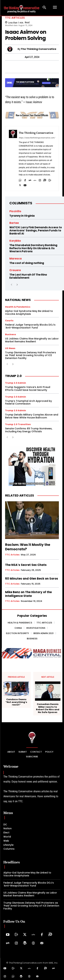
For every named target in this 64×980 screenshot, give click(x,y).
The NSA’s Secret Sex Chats (26, 565)
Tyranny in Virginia (22, 216)
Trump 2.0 (13, 376)
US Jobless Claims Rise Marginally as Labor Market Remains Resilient (32, 340)
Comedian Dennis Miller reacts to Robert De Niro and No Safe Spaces (48, 708)
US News (10, 348)
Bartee (14, 223)
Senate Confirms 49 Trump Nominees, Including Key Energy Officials (29, 430)
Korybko (15, 241)
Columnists (21, 203)
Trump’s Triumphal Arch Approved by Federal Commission (29, 402)
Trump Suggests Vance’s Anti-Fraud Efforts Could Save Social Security (28, 389)
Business (11, 334)
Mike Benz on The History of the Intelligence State (28, 594)
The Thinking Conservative (39, 49)
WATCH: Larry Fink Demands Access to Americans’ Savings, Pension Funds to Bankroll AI (36, 230)
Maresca (16, 259)
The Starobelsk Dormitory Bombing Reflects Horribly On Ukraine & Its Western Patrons (33, 248)
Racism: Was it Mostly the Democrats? (28, 547)
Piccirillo (15, 211)
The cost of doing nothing (27, 263)
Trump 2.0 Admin (16, 383)
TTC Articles (15, 18)
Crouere (15, 270)
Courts (9, 321)
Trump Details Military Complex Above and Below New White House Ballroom (32, 416)
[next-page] (17, 285)
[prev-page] (12, 285)
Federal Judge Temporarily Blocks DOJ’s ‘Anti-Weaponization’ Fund (30, 326)
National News (18, 300)
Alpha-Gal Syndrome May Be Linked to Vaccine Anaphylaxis (29, 312)
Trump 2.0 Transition (18, 424)
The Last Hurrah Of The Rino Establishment (28, 276)
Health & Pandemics (18, 307)
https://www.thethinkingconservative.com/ (37, 138)
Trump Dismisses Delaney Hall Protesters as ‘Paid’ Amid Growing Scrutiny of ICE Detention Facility (31, 355)
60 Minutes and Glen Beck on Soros (32, 579)
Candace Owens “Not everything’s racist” (16, 702)
